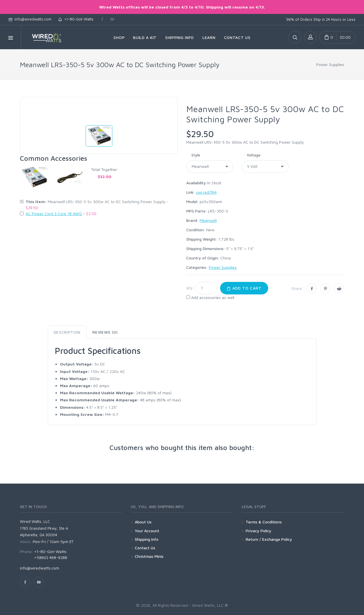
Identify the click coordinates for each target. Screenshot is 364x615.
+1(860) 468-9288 (51, 557)
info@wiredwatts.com (30, 19)
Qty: (190, 288)
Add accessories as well (213, 297)
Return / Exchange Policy (269, 539)
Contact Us (145, 548)
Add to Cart (244, 288)
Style (196, 155)
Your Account (147, 531)
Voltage (254, 155)
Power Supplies (330, 64)
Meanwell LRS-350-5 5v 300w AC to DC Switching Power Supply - (97, 205)
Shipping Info (147, 539)
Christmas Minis (149, 556)
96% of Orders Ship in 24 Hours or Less (320, 19)
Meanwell (208, 220)
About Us (143, 522)
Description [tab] (67, 332)
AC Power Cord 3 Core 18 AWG (54, 213)
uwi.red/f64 (206, 192)
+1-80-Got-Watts (76, 19)
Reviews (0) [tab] (105, 332)
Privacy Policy (258, 531)
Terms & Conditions (264, 522)
